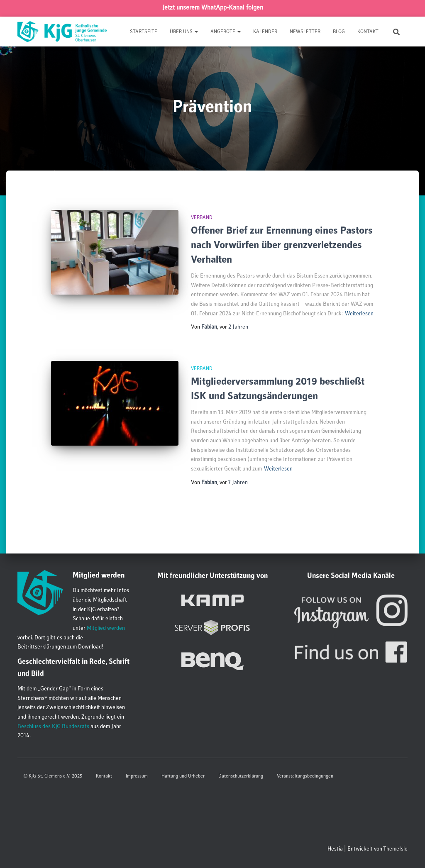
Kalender (265, 32)
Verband (202, 218)
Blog (339, 32)
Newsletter (305, 32)
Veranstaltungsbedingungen (305, 776)
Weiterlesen (359, 314)
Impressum (137, 776)
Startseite (144, 32)
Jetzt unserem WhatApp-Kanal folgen (213, 8)
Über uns (184, 32)
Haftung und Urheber (183, 776)
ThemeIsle (395, 849)
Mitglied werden (106, 629)
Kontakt (368, 32)
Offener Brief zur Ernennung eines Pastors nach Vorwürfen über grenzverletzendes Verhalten (282, 246)
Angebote (226, 32)
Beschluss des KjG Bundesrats (53, 727)
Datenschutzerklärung (241, 776)
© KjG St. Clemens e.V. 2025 (53, 776)
